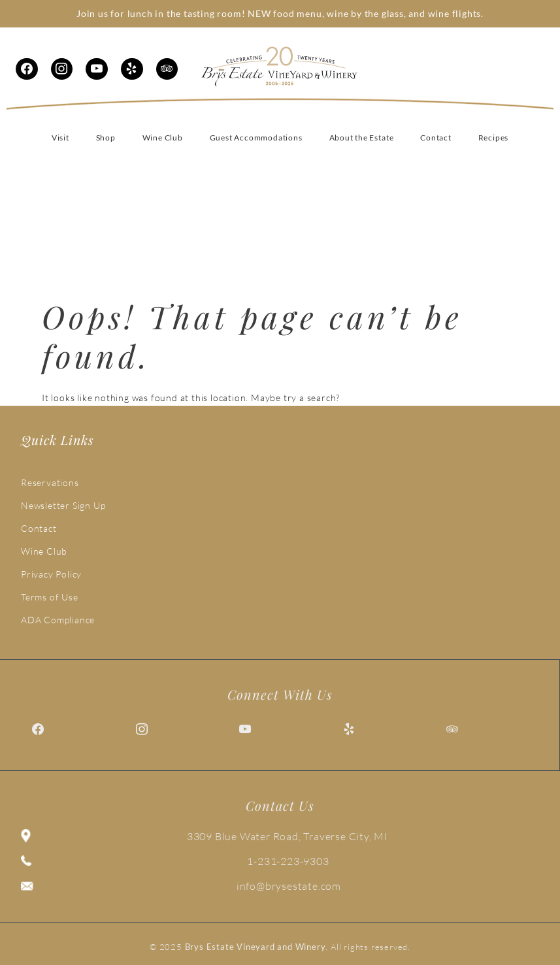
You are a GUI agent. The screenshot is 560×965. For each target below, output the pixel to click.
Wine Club (44, 551)
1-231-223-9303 (288, 861)
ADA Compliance (58, 620)
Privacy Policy (51, 574)
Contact (39, 528)
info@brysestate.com (289, 886)
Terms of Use (50, 597)
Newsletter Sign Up (63, 505)
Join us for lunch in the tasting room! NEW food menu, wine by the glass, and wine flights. (280, 13)
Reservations (50, 482)
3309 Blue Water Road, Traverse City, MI (288, 836)
